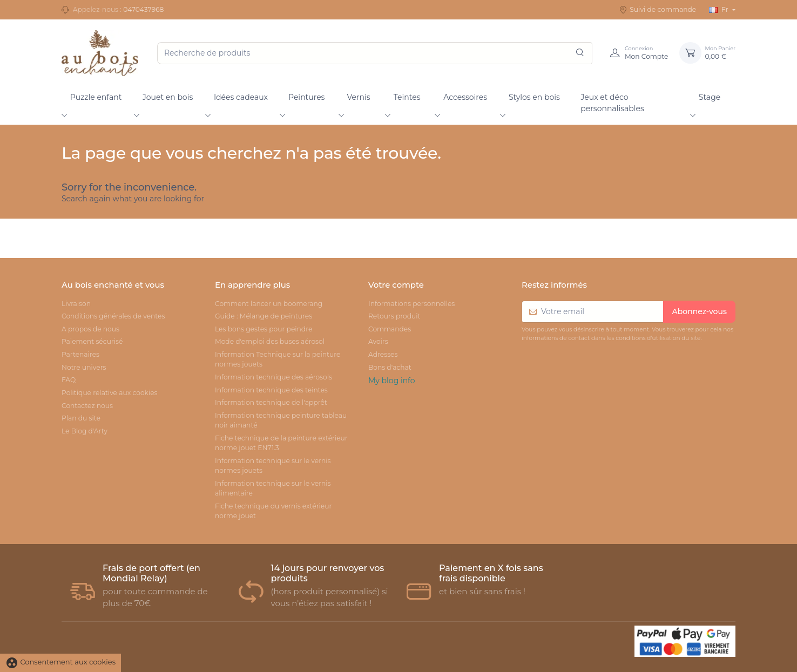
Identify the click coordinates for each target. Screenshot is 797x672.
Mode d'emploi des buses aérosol (270, 341)
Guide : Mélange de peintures (264, 316)
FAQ (69, 380)
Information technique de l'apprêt (271, 402)
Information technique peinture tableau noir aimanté (281, 420)
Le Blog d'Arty (85, 431)
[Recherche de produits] (375, 53)
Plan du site (81, 418)
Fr (719, 9)
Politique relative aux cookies (110, 393)
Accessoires (465, 97)
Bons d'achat (390, 367)
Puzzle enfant (96, 97)
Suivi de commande (658, 10)
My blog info (392, 381)
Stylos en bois (534, 97)
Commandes (390, 329)
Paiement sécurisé (92, 341)
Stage (710, 97)
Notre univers (84, 367)
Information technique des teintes (271, 390)
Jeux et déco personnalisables (612, 103)
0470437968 (143, 9)
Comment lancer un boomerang (269, 304)
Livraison (76, 304)
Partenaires (80, 354)
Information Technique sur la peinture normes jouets (278, 359)
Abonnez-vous (699, 311)
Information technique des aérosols (273, 377)
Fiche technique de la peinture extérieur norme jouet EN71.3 (281, 443)
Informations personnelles (411, 304)
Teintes (407, 97)
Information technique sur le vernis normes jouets (273, 466)
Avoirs (378, 341)
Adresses (383, 354)
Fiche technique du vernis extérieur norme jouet (273, 511)
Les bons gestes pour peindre (264, 329)
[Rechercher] (580, 53)
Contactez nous (87, 406)
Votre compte (396, 285)
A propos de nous (90, 329)
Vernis (358, 97)
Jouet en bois (168, 97)
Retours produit (394, 316)
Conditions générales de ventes (113, 316)
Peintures (306, 97)
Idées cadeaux (241, 97)
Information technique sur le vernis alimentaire (273, 488)
